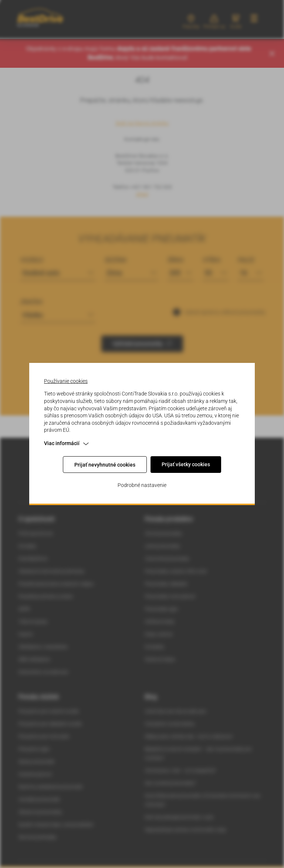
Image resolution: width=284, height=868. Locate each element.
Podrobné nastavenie (142, 485)
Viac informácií (66, 443)
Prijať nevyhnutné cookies (105, 465)
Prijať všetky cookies (186, 464)
